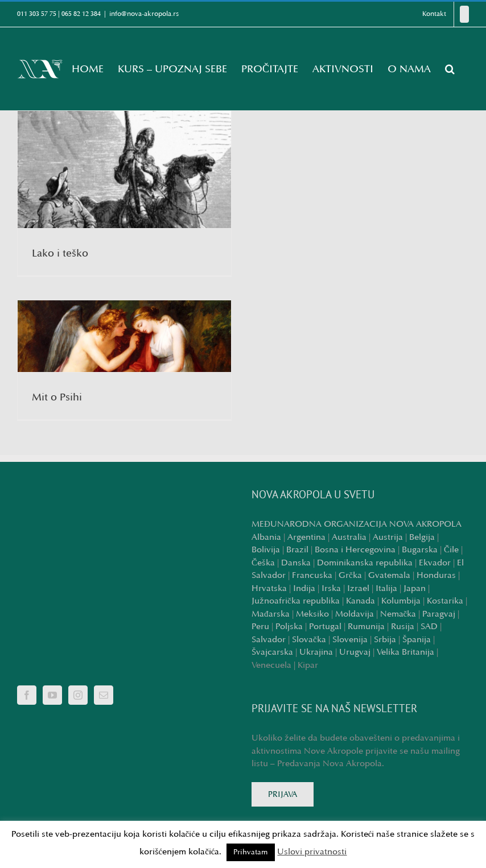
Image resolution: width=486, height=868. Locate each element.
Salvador (269, 640)
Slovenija (350, 640)
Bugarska (420, 550)
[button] (450, 69)
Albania (266, 537)
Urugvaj (355, 652)
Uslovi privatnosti (312, 852)
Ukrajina (316, 652)
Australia (349, 537)
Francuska (312, 575)
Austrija (388, 537)
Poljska (289, 627)
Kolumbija (401, 601)
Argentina (306, 537)
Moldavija (355, 614)
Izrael (358, 588)
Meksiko (312, 614)
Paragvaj (439, 614)
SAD (429, 627)
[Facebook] (464, 14)
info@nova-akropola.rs (144, 14)
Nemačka (398, 614)
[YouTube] (52, 695)
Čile (451, 550)
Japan (415, 588)
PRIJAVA (283, 794)
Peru (260, 627)
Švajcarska (272, 652)
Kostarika (445, 601)
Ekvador (435, 563)
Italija (386, 588)
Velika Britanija (405, 652)
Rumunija (366, 627)
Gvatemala (389, 575)
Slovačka (309, 640)
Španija (417, 640)
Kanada (361, 601)
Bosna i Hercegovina (355, 550)
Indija (304, 588)
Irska (331, 588)
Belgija (422, 537)
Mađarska (271, 614)
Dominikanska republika (365, 563)
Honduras (436, 575)
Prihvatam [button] (251, 852)
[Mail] (104, 695)
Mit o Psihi (57, 397)
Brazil (297, 550)
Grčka (350, 575)
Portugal (325, 627)
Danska (296, 563)
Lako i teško (60, 253)
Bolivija (266, 550)
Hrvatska (269, 588)
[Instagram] (78, 695)
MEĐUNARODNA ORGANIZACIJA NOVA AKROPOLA (357, 524)
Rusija (403, 627)
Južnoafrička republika (296, 601)
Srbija (385, 640)
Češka (263, 563)
